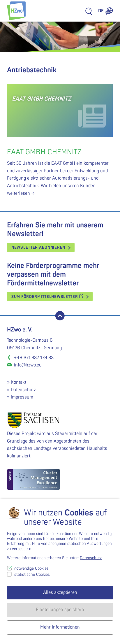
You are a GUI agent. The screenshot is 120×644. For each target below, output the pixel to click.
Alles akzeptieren (60, 592)
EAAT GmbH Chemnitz (44, 152)
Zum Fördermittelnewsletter (47, 297)
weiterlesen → (21, 193)
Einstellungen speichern (60, 610)
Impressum (22, 397)
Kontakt (18, 382)
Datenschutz (23, 390)
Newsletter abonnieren (38, 247)
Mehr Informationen (60, 627)
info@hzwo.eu (28, 365)
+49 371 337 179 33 (34, 358)
